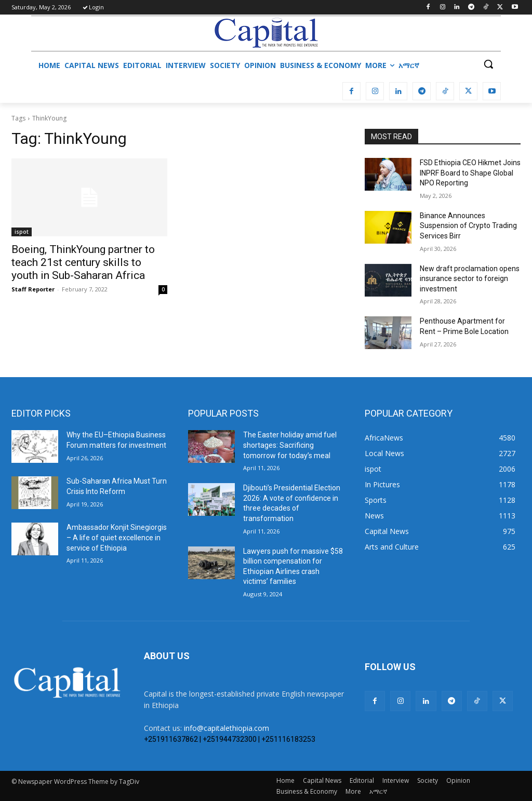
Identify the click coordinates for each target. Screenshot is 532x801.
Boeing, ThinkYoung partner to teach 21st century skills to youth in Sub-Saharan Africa (83, 262)
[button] (488, 64)
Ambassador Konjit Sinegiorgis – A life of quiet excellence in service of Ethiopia (117, 537)
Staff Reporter (33, 289)
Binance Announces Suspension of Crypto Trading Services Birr (468, 226)
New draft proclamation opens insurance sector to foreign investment (470, 279)
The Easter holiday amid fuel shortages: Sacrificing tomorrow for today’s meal (290, 445)
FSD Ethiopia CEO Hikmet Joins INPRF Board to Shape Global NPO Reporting (470, 173)
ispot (22, 232)
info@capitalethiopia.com (227, 728)
